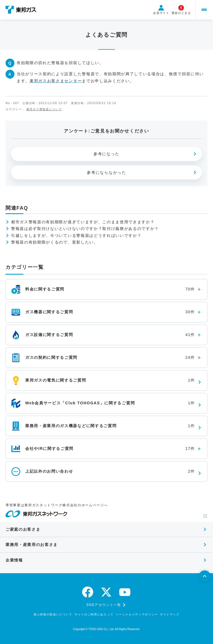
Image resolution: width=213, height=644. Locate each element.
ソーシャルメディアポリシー (137, 614)
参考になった (106, 154)
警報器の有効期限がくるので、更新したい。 (55, 242)
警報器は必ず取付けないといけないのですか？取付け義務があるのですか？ (85, 229)
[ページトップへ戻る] (205, 576)
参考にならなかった (106, 172)
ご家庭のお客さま (23, 529)
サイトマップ (170, 614)
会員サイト (160, 10)
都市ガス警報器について (44, 109)
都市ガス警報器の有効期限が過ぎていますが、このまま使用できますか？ (83, 222)
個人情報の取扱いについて (53, 614)
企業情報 (14, 560)
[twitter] (106, 592)
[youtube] (125, 592)
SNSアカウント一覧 (104, 605)
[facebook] (88, 592)
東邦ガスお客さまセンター (56, 81)
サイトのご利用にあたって (94, 614)
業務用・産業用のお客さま (32, 545)
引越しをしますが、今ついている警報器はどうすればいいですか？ (76, 235)
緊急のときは (180, 10)
